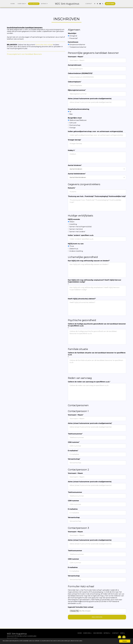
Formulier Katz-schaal (44, 45)
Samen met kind (76, 229)
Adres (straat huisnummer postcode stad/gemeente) (90, 99)
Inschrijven (97, 617)
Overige (73, 128)
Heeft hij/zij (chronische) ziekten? (82, 299)
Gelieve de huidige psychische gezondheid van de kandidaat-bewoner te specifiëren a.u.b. (97, 325)
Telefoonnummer (75, 434)
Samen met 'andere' (77, 232)
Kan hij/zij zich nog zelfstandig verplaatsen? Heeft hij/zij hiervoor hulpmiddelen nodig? (95, 281)
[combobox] (97, 169)
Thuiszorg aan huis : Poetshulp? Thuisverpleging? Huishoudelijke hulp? (97, 196)
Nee (71, 114)
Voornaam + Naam (75, 57)
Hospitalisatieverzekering (79, 109)
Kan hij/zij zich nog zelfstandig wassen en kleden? (89, 261)
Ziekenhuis (74, 249)
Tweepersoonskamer (78, 47)
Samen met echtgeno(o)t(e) (81, 227)
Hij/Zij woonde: (74, 219)
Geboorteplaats (74, 82)
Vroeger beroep (74, 140)
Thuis (72, 246)
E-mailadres (73, 451)
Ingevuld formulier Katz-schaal (81, 607)
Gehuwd (73, 123)
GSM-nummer (73, 442)
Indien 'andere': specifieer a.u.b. (81, 235)
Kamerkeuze (73, 42)
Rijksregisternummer (77, 90)
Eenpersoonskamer (77, 45)
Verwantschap (74, 459)
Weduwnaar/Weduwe (78, 120)
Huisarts (71, 188)
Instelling (73, 224)
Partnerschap (75, 125)
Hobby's (71, 150)
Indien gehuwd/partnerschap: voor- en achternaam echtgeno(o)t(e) (95, 131)
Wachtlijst (72, 33)
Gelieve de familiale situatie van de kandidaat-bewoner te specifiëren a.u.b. (97, 354)
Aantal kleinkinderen (76, 174)
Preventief (73, 38)
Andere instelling (76, 251)
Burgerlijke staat (75, 118)
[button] (19, 4)
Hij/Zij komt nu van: (76, 244)
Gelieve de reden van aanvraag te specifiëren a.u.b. (89, 382)
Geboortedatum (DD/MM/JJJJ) (80, 73)
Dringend (73, 36)
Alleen (72, 222)
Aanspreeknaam (75, 65)
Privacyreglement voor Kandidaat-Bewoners (24, 54)
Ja (70, 112)
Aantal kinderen (74, 165)
